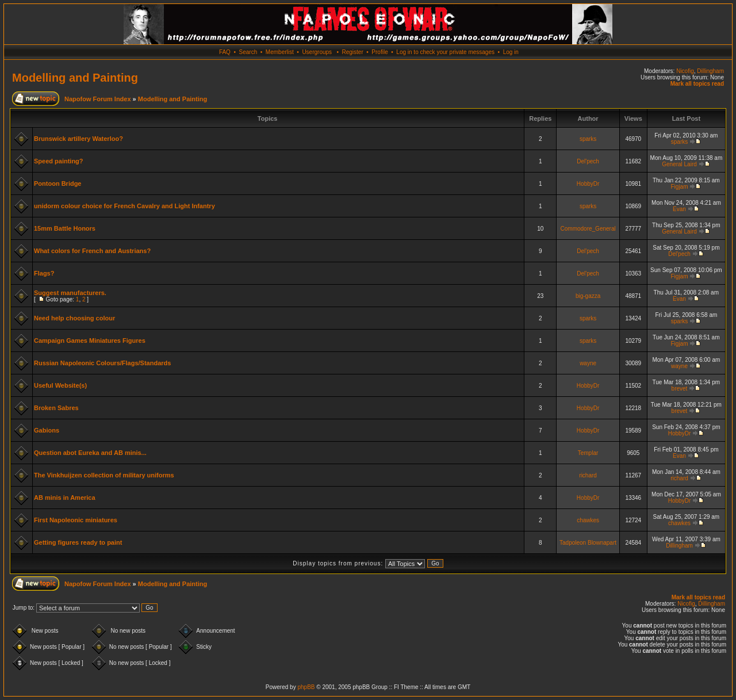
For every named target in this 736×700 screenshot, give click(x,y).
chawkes (588, 520)
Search (248, 52)
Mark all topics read (697, 84)
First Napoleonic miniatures (76, 520)
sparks (588, 139)
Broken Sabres (56, 408)
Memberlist (280, 52)
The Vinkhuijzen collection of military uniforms (104, 475)
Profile (379, 52)
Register (352, 52)
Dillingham (710, 71)
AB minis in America (65, 498)
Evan (679, 209)
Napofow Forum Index (98, 99)
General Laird (679, 164)
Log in (511, 52)
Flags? (44, 273)
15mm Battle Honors (65, 228)
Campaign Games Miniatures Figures (90, 341)
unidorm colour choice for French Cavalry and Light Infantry (124, 206)
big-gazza (588, 296)
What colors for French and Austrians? (92, 251)
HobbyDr (588, 184)
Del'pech (588, 161)
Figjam (679, 187)
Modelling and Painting (75, 78)
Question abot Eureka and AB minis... (90, 453)
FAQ (225, 52)
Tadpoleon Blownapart (588, 543)
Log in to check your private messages (445, 52)
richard (588, 475)
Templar (588, 453)
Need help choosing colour (74, 318)
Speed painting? (59, 161)
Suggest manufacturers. (70, 293)
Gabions (47, 430)
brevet (680, 389)
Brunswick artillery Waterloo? (78, 139)
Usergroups (317, 52)
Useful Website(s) (60, 385)
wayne (588, 363)
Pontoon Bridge (58, 183)
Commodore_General (588, 229)
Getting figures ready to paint (78, 542)
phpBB (306, 687)
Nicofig (685, 71)
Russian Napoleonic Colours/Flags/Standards (102, 363)
